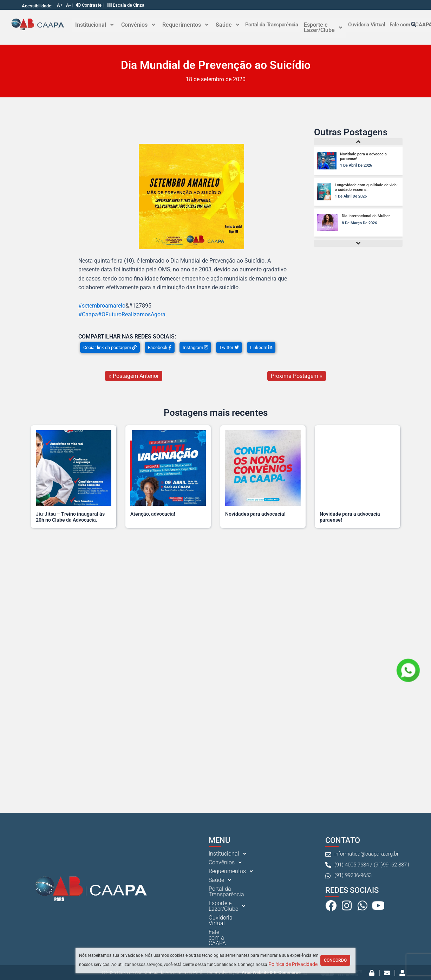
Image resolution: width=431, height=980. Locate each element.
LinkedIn (261, 348)
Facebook (160, 348)
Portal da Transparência (270, 25)
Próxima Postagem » (297, 376)
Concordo (335, 960)
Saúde (226, 25)
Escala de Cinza (126, 5)
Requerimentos (184, 25)
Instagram (195, 348)
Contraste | (90, 5)
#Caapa (88, 315)
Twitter (229, 348)
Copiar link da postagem (110, 348)
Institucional (94, 25)
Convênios (137, 25)
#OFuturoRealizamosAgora (132, 315)
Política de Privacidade (293, 964)
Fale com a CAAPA (232, 938)
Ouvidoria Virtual (365, 25)
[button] (94, 25)
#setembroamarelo (102, 306)
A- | (69, 5)
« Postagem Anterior (134, 376)
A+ (60, 5)
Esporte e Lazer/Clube (321, 28)
